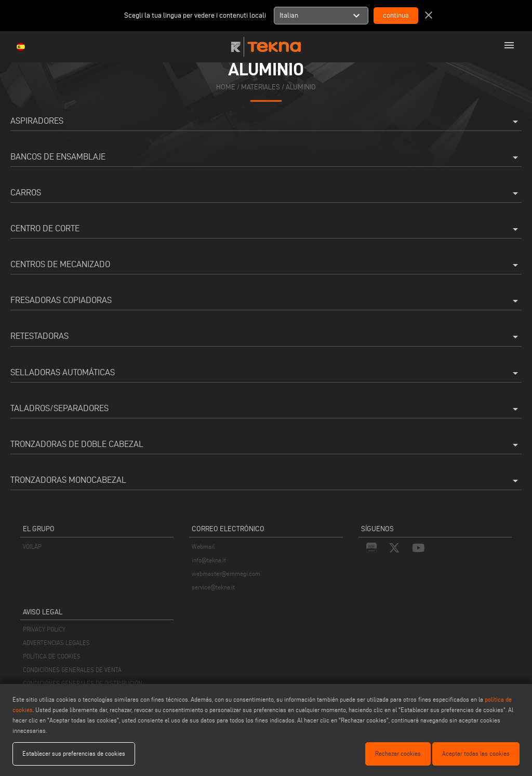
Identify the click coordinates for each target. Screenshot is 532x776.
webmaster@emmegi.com (226, 574)
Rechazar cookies (398, 753)
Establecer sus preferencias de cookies (74, 753)
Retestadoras (266, 337)
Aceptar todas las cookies (476, 753)
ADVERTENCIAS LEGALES (56, 643)
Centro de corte (266, 229)
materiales (261, 87)
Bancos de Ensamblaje (266, 157)
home (226, 87)
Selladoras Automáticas (266, 373)
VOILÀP (32, 547)
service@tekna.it (213, 587)
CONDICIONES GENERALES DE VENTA (72, 670)
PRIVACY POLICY (44, 629)
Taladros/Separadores (266, 409)
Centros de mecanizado (266, 265)
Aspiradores (266, 122)
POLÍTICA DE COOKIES (52, 656)
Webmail (203, 547)
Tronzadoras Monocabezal (266, 481)
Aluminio (301, 87)
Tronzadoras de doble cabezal (266, 445)
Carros (266, 193)
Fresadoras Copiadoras (266, 301)
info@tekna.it (209, 560)
